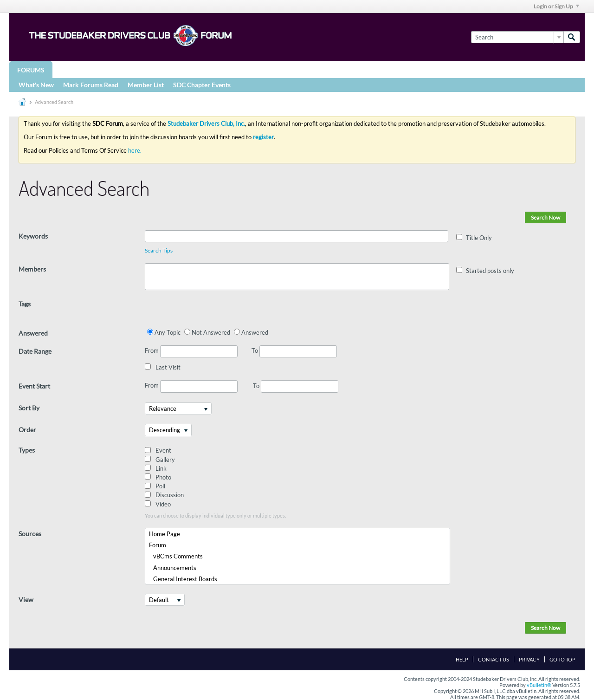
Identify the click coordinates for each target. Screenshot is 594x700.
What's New (36, 85)
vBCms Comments (176, 556)
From (191, 351)
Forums (31, 70)
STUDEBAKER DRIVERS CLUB (146, 69)
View (26, 600)
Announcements (173, 568)
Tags (25, 304)
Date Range (35, 351)
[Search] (517, 37)
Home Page (165, 534)
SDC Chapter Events (202, 85)
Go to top (562, 659)
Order (27, 430)
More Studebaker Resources (307, 69)
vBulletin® (539, 685)
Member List (146, 85)
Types (27, 450)
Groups (74, 69)
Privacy (529, 659)
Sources (30, 534)
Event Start (34, 386)
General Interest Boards (183, 579)
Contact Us (494, 659)
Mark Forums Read (91, 85)
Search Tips (159, 250)
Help (462, 659)
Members (32, 269)
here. (135, 150)
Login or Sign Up (556, 6)
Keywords (33, 236)
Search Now (546, 217)
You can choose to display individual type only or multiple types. (215, 515)
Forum (158, 545)
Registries (224, 69)
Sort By (29, 408)
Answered (33, 333)
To (294, 350)
